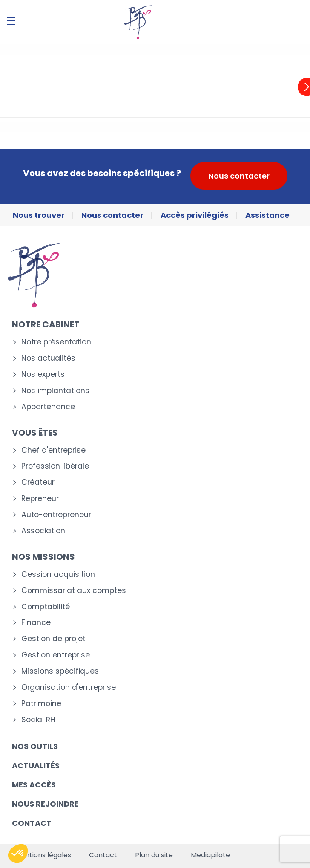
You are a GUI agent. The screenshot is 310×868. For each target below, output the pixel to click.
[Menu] (11, 21)
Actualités (36, 765)
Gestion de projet (53, 639)
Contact (32, 823)
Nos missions (43, 557)
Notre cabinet (46, 324)
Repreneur (40, 499)
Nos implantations (55, 391)
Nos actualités (48, 358)
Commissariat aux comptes (74, 591)
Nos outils (35, 746)
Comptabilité (46, 607)
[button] (18, 854)
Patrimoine (41, 704)
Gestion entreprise (56, 655)
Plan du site (154, 855)
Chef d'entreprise (53, 450)
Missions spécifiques (60, 671)
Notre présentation (56, 342)
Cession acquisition (58, 574)
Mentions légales (43, 855)
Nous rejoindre (45, 804)
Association (43, 531)
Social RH (38, 720)
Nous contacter (239, 176)
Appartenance (48, 407)
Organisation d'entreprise (69, 687)
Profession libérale (55, 466)
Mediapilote (210, 855)
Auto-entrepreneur (56, 515)
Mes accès (34, 785)
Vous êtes (35, 433)
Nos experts (43, 375)
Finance (36, 623)
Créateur (38, 482)
